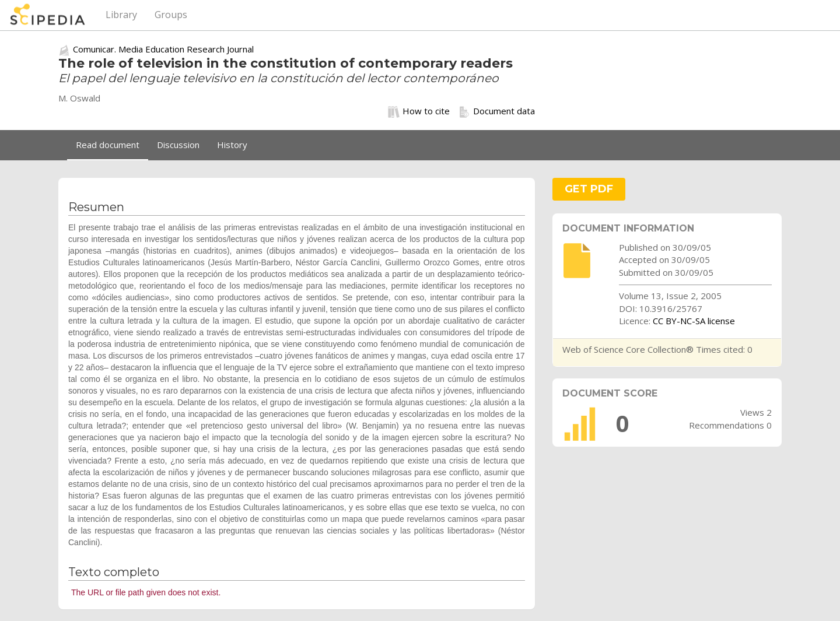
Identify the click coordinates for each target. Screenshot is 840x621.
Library (121, 15)
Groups (171, 15)
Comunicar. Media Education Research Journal (163, 49)
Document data (497, 111)
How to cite (419, 111)
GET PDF (589, 189)
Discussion (178, 145)
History (232, 145)
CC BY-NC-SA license (694, 321)
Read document (108, 145)
